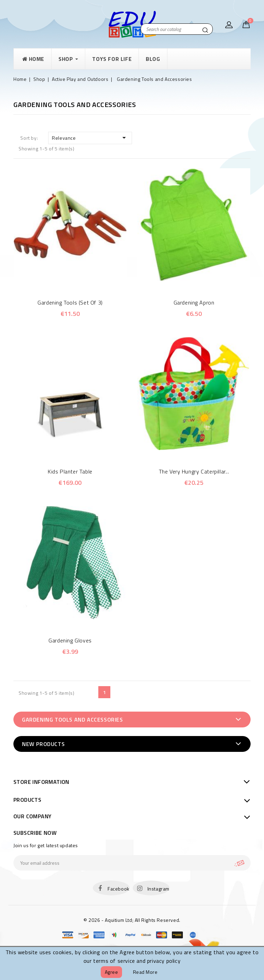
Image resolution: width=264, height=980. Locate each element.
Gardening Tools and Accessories (73, 720)
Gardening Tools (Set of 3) (70, 302)
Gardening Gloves (70, 640)
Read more (145, 972)
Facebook (119, 889)
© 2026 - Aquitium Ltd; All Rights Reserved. (132, 920)
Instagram (158, 889)
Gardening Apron (194, 302)
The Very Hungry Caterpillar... (194, 471)
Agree (112, 972)
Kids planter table (70, 471)
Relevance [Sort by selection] (90, 138)
